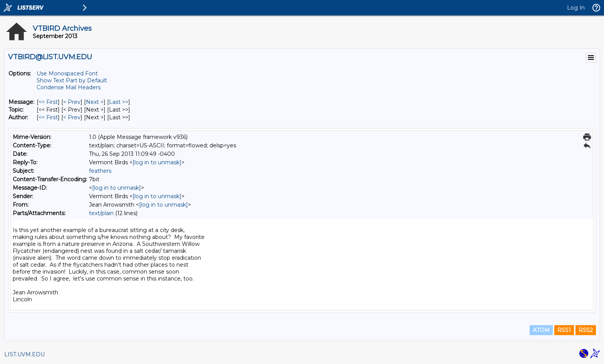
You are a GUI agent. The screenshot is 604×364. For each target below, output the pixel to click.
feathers (100, 171)
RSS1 (564, 330)
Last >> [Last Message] (119, 102)
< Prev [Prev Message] (72, 102)
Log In (576, 8)
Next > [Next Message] (95, 102)
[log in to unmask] (157, 162)
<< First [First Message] (48, 102)
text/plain (101, 213)
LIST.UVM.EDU (24, 354)
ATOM (541, 330)
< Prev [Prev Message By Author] (72, 117)
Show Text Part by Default (72, 80)
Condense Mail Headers (69, 87)
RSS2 (586, 330)
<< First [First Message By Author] (48, 117)
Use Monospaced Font (67, 73)
